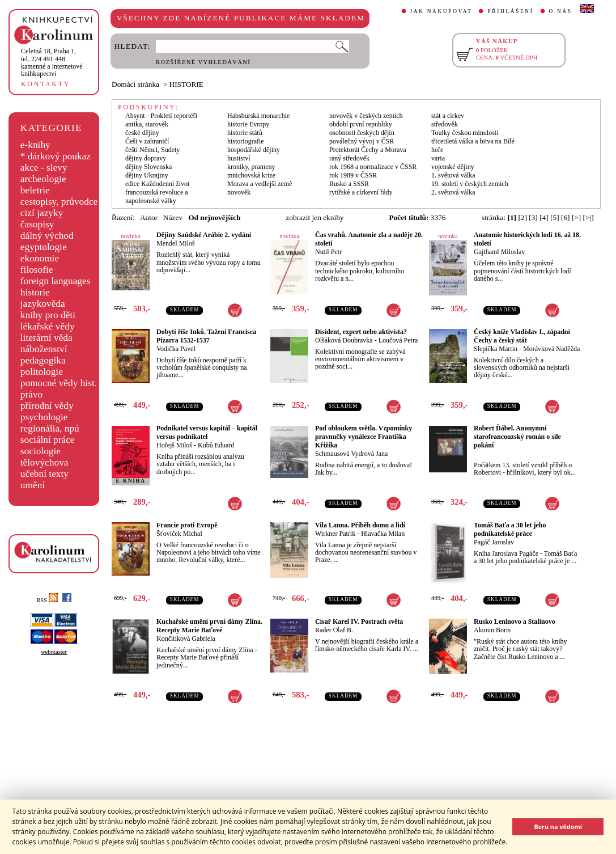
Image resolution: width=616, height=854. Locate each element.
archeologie (43, 179)
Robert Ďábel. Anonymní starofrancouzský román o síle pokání (517, 437)
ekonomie (40, 258)
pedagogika (43, 360)
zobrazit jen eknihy (315, 217)
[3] (533, 217)
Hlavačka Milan (383, 534)
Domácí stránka (135, 84)
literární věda (46, 338)
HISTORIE (186, 84)
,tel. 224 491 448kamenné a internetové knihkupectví (52, 62)
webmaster (54, 652)
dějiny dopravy (146, 158)
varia (438, 158)
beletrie (35, 190)
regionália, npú (50, 428)
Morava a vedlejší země (260, 184)
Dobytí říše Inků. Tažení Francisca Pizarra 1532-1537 (206, 336)
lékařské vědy (48, 326)
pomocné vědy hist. (59, 383)
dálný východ (47, 236)
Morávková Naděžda (551, 349)
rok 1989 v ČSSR (353, 175)
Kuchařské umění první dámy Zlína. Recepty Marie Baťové (209, 626)
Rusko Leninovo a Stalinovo (515, 622)
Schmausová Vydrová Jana (351, 454)
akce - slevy (44, 168)
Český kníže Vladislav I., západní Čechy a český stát (522, 336)
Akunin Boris (492, 630)
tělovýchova (44, 462)
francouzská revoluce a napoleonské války (157, 196)
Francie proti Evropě (187, 525)
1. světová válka (453, 175)
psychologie (44, 417)
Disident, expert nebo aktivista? (361, 332)
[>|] (589, 217)
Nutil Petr (328, 252)
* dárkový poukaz (56, 156)
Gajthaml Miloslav (499, 252)
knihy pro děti (48, 315)
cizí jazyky (42, 213)
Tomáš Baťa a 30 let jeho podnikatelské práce (510, 529)
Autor (149, 217)
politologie (42, 372)
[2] (522, 217)
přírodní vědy (47, 406)
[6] (566, 217)
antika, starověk (147, 124)
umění (33, 485)
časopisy (37, 224)
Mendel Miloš (176, 243)
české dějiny (142, 133)
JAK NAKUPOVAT (441, 11)
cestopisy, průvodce (59, 202)
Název (173, 217)
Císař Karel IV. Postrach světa (359, 622)
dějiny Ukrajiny (147, 175)
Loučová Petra (398, 340)
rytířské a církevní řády (361, 192)
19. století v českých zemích (470, 184)
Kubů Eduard (216, 445)
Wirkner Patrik (335, 534)
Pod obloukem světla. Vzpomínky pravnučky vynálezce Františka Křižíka (364, 437)
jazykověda (43, 304)
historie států (245, 133)
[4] (544, 217)
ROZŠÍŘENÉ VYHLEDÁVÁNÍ (203, 62)
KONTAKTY (46, 84)
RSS (47, 600)
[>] (576, 217)
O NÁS (561, 11)
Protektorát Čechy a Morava (368, 150)
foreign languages (56, 281)
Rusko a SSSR (349, 184)
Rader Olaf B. (334, 630)
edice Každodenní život (157, 184)
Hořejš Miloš (174, 445)
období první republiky (361, 124)
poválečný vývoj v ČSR (362, 141)
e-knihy (35, 145)
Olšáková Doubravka (344, 340)
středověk (445, 124)
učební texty (44, 474)
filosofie (37, 270)
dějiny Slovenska (148, 167)
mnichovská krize (251, 175)
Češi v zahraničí (147, 141)
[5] (555, 217)
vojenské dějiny (453, 167)
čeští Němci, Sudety (152, 150)
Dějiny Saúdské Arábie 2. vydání (204, 235)
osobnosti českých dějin (362, 133)
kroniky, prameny (251, 167)
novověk (239, 192)
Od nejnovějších (214, 217)
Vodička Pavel (176, 349)
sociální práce (48, 440)
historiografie (246, 141)
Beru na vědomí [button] (558, 826)
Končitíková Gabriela (186, 639)
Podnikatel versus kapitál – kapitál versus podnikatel (207, 432)
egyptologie (44, 247)
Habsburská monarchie (258, 116)
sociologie (41, 451)
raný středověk (349, 158)
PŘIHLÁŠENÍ (510, 11)
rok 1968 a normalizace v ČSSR (373, 167)
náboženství (44, 349)
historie (35, 292)
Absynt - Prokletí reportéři (161, 116)
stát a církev (448, 116)
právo (31, 394)
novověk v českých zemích (366, 116)
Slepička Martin (496, 349)
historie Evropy (248, 124)
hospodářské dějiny (254, 150)
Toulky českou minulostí (465, 133)
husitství (239, 158)
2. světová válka (453, 192)
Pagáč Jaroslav (494, 542)
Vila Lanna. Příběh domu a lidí (360, 525)
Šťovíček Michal (179, 534)
